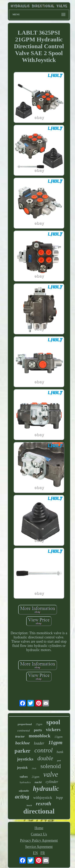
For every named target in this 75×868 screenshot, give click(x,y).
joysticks (25, 759)
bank (60, 752)
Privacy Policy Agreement (39, 840)
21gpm (36, 777)
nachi (38, 782)
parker (22, 751)
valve (51, 774)
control (43, 750)
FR (43, 853)
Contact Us (39, 834)
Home (39, 828)
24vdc (34, 768)
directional (39, 811)
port (59, 760)
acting (22, 797)
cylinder (52, 782)
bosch (29, 805)
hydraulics (25, 782)
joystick (22, 768)
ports (38, 730)
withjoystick (43, 798)
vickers (53, 729)
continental (23, 731)
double (45, 758)
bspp (59, 798)
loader (39, 743)
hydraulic (46, 789)
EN (35, 853)
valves (24, 777)
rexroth (43, 804)
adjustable (24, 791)
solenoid (51, 766)
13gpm (58, 737)
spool (53, 722)
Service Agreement (39, 847)
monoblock (39, 736)
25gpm (39, 724)
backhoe (23, 743)
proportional (25, 724)
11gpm (55, 742)
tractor (20, 736)
